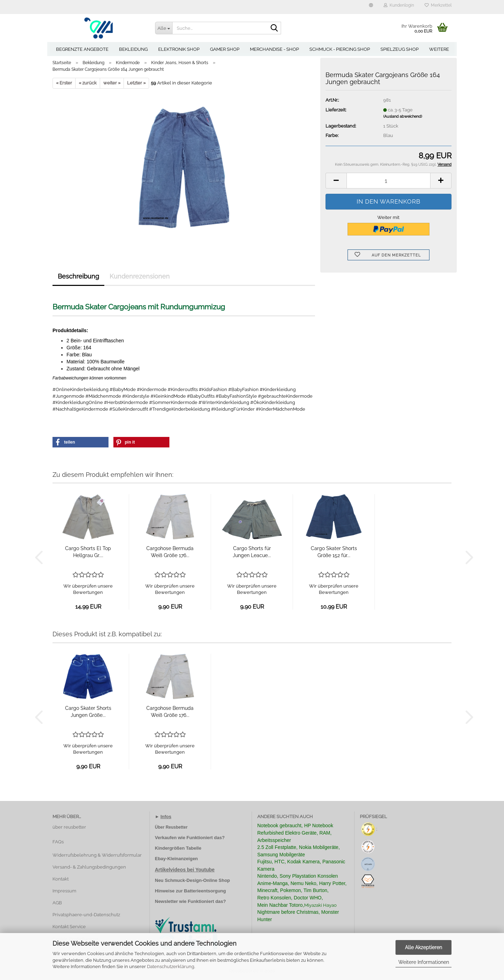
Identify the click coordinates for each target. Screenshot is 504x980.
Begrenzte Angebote (82, 49)
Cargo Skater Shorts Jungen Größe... (88, 712)
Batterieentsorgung (205, 891)
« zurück (88, 83)
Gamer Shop (225, 49)
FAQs (58, 842)
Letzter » (136, 83)
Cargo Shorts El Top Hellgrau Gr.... (88, 552)
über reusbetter (69, 827)
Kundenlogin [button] (399, 5)
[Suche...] (164, 28)
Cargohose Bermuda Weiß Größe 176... (170, 552)
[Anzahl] (388, 181)
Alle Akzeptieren (423, 947)
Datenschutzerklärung (171, 967)
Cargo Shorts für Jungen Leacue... (252, 552)
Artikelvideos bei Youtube (185, 870)
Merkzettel (438, 5)
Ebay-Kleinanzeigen (177, 859)
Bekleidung (133, 49)
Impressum (64, 891)
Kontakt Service (69, 927)
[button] (371, 7)
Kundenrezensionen (140, 276)
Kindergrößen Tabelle (178, 848)
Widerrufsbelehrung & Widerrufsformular (97, 855)
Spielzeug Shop (400, 49)
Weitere (439, 49)
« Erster (64, 83)
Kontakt (61, 879)
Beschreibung (78, 276)
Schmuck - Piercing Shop (340, 49)
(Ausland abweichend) (403, 116)
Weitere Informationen (424, 962)
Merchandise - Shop (274, 49)
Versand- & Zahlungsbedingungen (89, 867)
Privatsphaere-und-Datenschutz (86, 915)
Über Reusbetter (171, 827)
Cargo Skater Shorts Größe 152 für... (334, 552)
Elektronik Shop (179, 49)
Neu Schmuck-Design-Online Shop (193, 880)
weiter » (112, 83)
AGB (57, 903)
